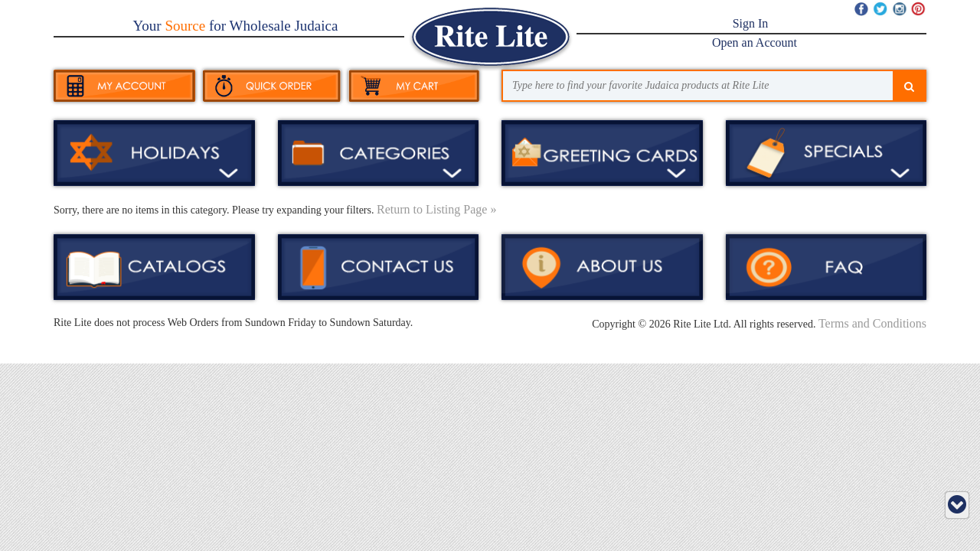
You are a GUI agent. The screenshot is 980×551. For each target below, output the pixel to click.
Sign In (751, 23)
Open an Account (755, 42)
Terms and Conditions (872, 323)
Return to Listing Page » (436, 209)
